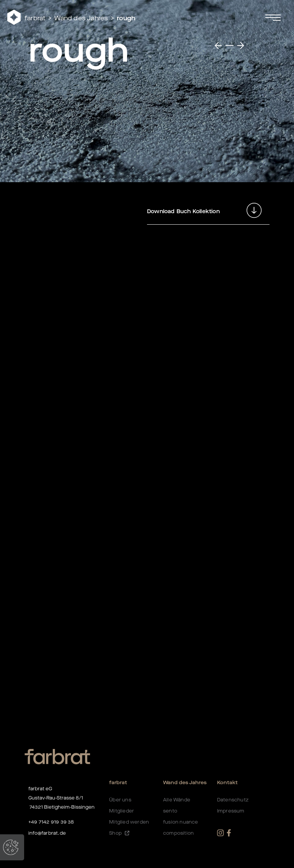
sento (170, 811)
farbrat (35, 18)
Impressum (231, 811)
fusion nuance (181, 822)
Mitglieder (122, 811)
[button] (157, 17)
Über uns (120, 800)
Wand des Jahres (81, 18)
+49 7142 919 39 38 (51, 822)
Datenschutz (233, 800)
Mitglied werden (129, 822)
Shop (119, 833)
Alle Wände (177, 800)
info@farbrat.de (47, 833)
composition (178, 833)
